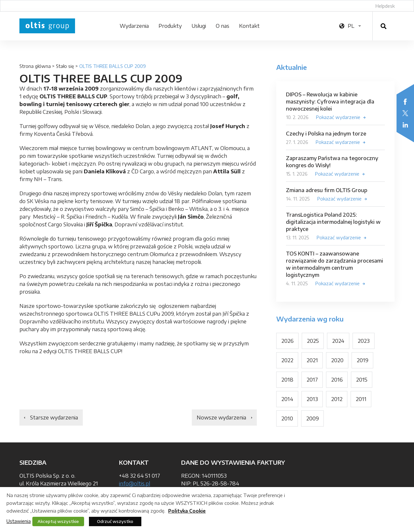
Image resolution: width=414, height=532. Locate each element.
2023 (364, 341)
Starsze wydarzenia (54, 418)
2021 (312, 360)
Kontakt (249, 26)
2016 (337, 380)
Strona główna (35, 66)
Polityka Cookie (187, 511)
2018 (287, 380)
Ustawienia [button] (19, 521)
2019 (363, 360)
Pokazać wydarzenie (338, 117)
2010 (287, 418)
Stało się (65, 66)
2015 (362, 380)
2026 (288, 341)
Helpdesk (385, 6)
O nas (223, 26)
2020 (337, 360)
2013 (312, 399)
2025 (313, 341)
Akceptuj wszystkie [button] (58, 521)
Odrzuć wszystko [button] (115, 521)
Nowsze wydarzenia (221, 418)
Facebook (405, 102)
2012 (337, 399)
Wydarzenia (134, 26)
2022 (287, 360)
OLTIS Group (47, 26)
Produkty (170, 26)
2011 (361, 399)
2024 (338, 341)
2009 (313, 418)
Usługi (199, 26)
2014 (287, 399)
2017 (312, 380)
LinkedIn (405, 125)
